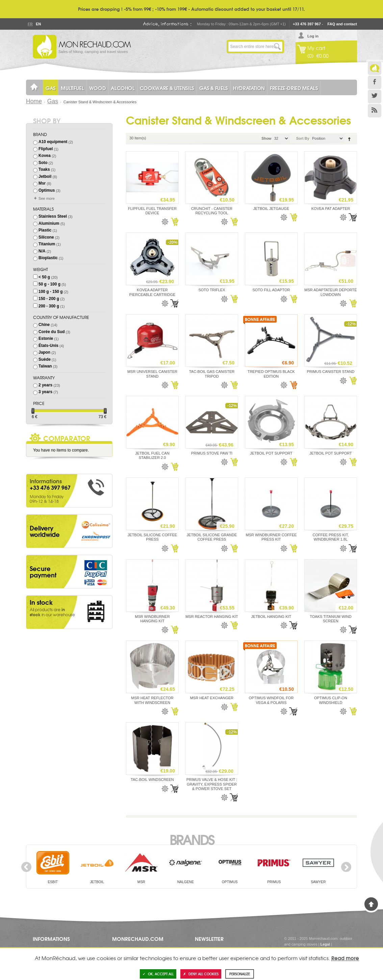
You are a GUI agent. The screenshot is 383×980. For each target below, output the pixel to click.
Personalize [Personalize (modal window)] (240, 974)
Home (34, 101)
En (38, 24)
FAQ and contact (342, 24)
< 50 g (44, 277)
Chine (44, 325)
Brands (192, 839)
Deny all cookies (201, 974)
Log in (313, 36)
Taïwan (45, 366)
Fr (30, 24)
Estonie (46, 338)
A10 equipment (53, 142)
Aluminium (49, 223)
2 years (45, 385)
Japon (44, 352)
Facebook (375, 82)
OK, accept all (158, 974)
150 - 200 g (49, 299)
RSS (375, 111)
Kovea (45, 156)
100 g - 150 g (50, 292)
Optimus (47, 190)
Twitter (375, 97)
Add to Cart (174, 222)
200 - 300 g (49, 306)
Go (277, 47)
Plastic (45, 230)
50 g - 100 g (49, 284)
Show (266, 138)
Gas (53, 101)
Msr (42, 183)
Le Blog (375, 68)
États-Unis (48, 346)
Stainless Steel (53, 216)
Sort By (303, 138)
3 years (45, 392)
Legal (325, 944)
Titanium (47, 244)
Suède (45, 359)
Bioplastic (48, 258)
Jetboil (45, 176)
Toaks (44, 169)
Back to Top (371, 904)
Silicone (46, 237)
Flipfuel (46, 149)
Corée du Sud (52, 332)
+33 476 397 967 (307, 24)
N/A (42, 251)
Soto (43, 163)
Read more (345, 958)
